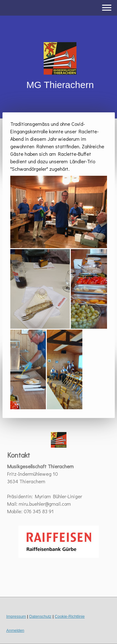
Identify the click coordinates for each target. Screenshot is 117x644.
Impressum (16, 616)
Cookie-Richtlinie (70, 616)
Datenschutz (40, 616)
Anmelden (15, 630)
